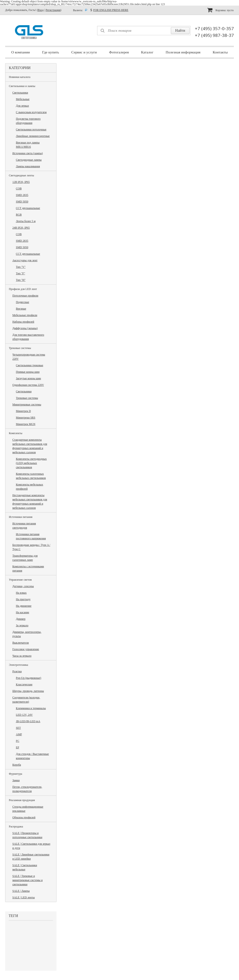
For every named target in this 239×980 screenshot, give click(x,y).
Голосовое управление (26, 649)
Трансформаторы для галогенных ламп (25, 558)
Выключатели (21, 643)
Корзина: (220, 10)
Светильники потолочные (31, 129)
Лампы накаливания (28, 166)
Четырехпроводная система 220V (29, 357)
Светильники (20, 93)
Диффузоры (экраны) (25, 328)
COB (19, 188)
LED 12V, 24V (24, 715)
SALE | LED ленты (24, 897)
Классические (24, 684)
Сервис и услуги (84, 52)
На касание (23, 612)
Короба (17, 765)
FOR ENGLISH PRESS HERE (111, 10)
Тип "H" (21, 280)
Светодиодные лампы (29, 160)
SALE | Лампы (21, 891)
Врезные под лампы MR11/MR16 (28, 145)
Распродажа (16, 827)
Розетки (17, 671)
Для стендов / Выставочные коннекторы (32, 756)
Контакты (220, 52)
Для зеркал (22, 106)
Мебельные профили (25, 315)
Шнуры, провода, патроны (28, 691)
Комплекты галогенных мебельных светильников (31, 476)
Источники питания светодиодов (24, 526)
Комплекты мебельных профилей (30, 487)
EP (18, 747)
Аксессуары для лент (25, 260)
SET (18, 728)
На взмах (21, 593)
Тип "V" (21, 267)
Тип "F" (20, 273)
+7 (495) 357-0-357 (214, 28)
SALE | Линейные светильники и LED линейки (31, 857)
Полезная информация (183, 52)
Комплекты (16, 433)
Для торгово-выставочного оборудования (28, 337)
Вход (41, 10)
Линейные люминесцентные (33, 136)
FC (18, 741)
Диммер (21, 619)
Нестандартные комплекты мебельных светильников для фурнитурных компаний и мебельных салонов (30, 502)
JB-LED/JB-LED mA (28, 721)
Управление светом (20, 580)
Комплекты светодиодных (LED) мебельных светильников (31, 463)
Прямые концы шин (28, 372)
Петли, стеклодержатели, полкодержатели (27, 789)
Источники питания (21, 517)
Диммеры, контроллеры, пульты (27, 634)
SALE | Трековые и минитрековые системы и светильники (28, 880)
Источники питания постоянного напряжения (31, 536)
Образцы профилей (24, 817)
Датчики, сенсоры (23, 586)
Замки (16, 780)
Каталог (147, 52)
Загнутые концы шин (28, 378)
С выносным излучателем (31, 112)
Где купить (51, 52)
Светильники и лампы (22, 86)
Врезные (21, 309)
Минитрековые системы (27, 405)
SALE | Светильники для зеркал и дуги (31, 846)
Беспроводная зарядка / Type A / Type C (31, 547)
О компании (21, 52)
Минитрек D (23, 411)
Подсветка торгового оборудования (28, 121)
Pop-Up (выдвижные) (28, 678)
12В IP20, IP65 (21, 182)
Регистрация (53, 10)
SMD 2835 (22, 195)
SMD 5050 (22, 202)
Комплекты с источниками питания (28, 568)
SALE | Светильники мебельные (25, 867)
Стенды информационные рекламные (28, 809)
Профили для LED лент (23, 289)
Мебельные (23, 99)
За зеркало (22, 625)
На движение (24, 606)
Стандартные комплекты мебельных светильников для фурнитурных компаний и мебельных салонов (30, 446)
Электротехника (18, 665)
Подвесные (23, 302)
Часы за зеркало (22, 656)
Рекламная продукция (22, 800)
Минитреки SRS (26, 418)
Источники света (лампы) (28, 153)
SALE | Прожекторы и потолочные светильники (27, 835)
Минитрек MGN (26, 424)
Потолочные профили (25, 296)
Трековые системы (20, 348)
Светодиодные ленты (21, 175)
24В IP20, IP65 (21, 228)
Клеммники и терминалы (31, 708)
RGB (19, 215)
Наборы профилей (23, 322)
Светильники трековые (30, 365)
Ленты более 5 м (26, 221)
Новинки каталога (20, 77)
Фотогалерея (119, 52)
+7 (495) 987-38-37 (214, 35)
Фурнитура (16, 774)
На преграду (23, 599)
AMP (19, 734)
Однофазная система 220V (28, 385)
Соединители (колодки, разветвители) (26, 700)
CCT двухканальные (28, 208)
